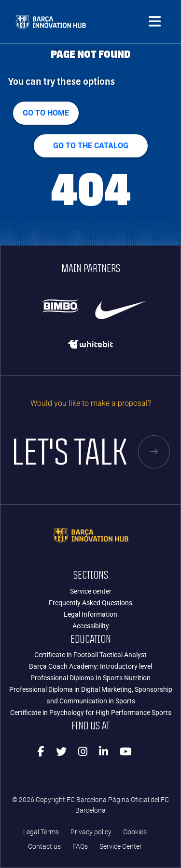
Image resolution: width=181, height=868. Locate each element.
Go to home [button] (46, 113)
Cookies (135, 832)
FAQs (80, 847)
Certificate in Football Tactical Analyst (90, 655)
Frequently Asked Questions (90, 603)
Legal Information (90, 614)
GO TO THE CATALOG (91, 146)
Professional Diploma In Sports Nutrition (90, 678)
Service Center (121, 847)
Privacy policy (91, 832)
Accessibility (91, 626)
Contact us (44, 847)
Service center (91, 591)
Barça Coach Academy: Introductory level (90, 666)
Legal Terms (41, 832)
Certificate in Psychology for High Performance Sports (91, 713)
